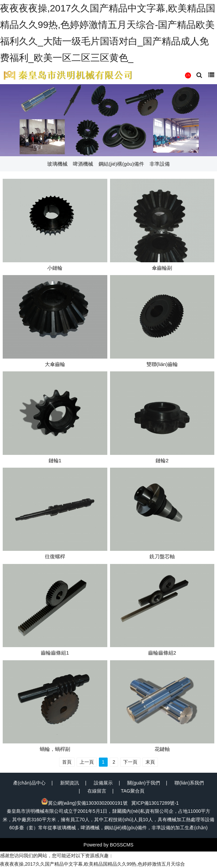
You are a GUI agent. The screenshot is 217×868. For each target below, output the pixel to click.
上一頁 (87, 762)
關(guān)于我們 (143, 783)
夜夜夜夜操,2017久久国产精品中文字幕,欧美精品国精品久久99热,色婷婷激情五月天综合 (92, 864)
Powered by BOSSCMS (109, 845)
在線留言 (97, 791)
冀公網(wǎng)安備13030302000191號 (84, 803)
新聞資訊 (70, 783)
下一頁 (130, 762)
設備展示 (103, 783)
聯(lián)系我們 (189, 783)
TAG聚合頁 (133, 791)
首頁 (67, 762)
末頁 (150, 762)
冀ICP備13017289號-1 (155, 803)
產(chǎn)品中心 (29, 783)
